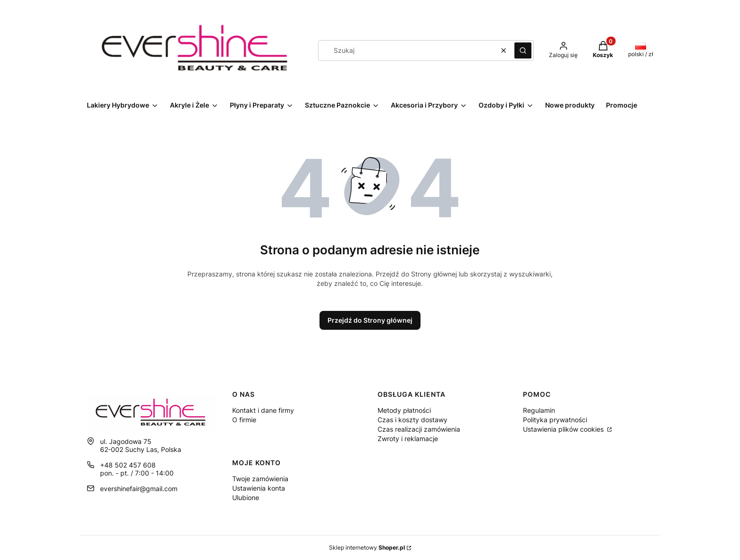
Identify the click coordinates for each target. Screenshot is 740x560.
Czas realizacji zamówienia (419, 429)
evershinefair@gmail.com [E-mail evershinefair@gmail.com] (139, 489)
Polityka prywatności (555, 420)
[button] (523, 50)
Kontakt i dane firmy (263, 410)
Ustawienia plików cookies (564, 429)
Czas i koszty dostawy (412, 420)
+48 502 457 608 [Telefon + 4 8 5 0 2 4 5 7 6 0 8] (128, 465)
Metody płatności (404, 410)
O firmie (244, 420)
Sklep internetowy (367, 547)
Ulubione (246, 497)
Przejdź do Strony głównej (370, 320)
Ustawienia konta (259, 488)
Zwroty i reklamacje (408, 439)
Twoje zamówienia (260, 479)
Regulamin (539, 410)
